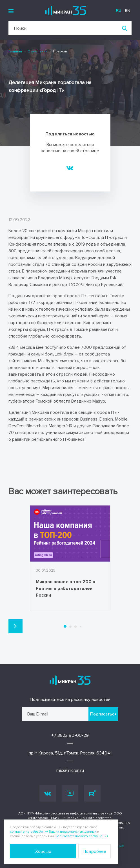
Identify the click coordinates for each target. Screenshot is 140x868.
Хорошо (43, 851)
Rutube (92, 793)
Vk (48, 793)
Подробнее (95, 851)
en (128, 11)
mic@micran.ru (70, 770)
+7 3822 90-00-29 (70, 735)
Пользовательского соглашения (82, 836)
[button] (15, 626)
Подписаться (103, 714)
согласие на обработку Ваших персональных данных (53, 832)
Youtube (70, 793)
